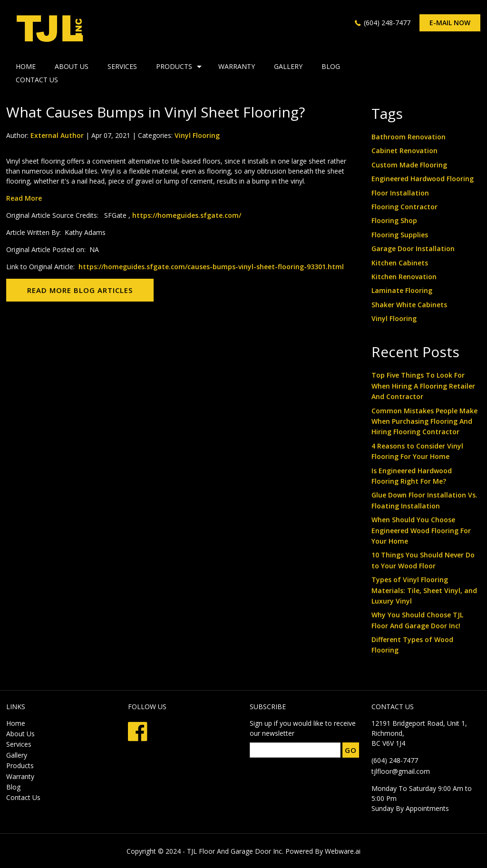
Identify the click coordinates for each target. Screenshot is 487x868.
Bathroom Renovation (409, 137)
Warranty (237, 66)
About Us (72, 66)
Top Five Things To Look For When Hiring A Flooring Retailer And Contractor (423, 386)
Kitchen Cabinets (400, 263)
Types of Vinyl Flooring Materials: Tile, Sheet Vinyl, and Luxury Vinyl (424, 590)
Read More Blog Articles (80, 290)
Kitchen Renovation (404, 277)
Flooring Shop (394, 220)
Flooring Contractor (404, 207)
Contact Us (37, 80)
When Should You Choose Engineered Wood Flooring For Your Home (421, 530)
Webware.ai (343, 851)
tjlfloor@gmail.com (401, 771)
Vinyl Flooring (197, 135)
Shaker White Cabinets (409, 305)
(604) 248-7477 (387, 23)
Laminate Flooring (402, 290)
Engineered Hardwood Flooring (423, 179)
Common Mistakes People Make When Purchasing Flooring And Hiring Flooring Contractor (424, 421)
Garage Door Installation (413, 249)
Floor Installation (400, 193)
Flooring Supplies (400, 235)
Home (16, 723)
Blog (331, 66)
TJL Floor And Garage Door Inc (234, 851)
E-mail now (450, 23)
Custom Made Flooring (409, 165)
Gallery (288, 66)
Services (122, 66)
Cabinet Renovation (404, 151)
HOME (26, 66)
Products (174, 66)
